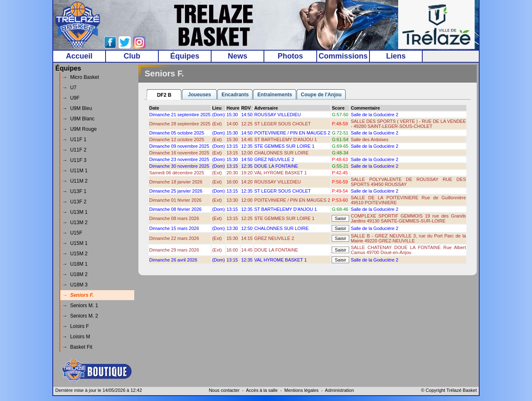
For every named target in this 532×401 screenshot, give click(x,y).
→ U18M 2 (75, 274)
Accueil (79, 56)
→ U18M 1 (75, 264)
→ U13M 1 (75, 212)
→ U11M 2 (75, 181)
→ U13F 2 (74, 202)
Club (132, 56)
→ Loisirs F (76, 326)
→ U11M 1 (75, 171)
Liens (396, 56)
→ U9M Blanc (78, 119)
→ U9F (71, 98)
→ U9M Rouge (80, 129)
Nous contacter (224, 390)
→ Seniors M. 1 (80, 306)
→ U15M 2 (75, 254)
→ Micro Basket (81, 77)
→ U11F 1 (74, 139)
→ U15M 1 (75, 243)
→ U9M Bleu (77, 108)
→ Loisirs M (76, 337)
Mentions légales (302, 390)
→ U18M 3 (75, 285)
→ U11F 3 (74, 160)
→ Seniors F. (78, 295)
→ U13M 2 (75, 223)
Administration (340, 390)
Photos (290, 56)
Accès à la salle (262, 390)
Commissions (343, 56)
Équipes (185, 56)
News (238, 56)
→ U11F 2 (74, 150)
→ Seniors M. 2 (80, 316)
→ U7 (69, 88)
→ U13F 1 (74, 191)
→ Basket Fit (77, 347)
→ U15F (72, 233)
